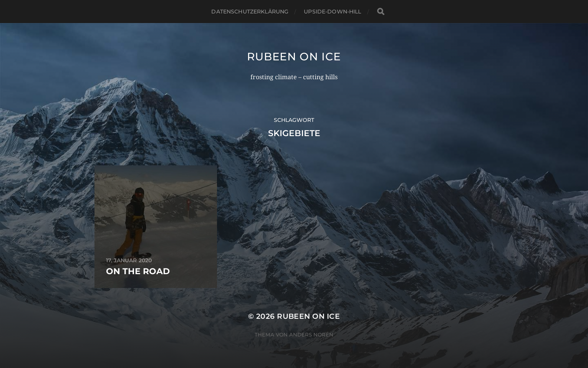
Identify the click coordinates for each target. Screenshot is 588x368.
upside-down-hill (332, 12)
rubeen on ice (294, 57)
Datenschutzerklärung (250, 12)
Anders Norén (311, 335)
